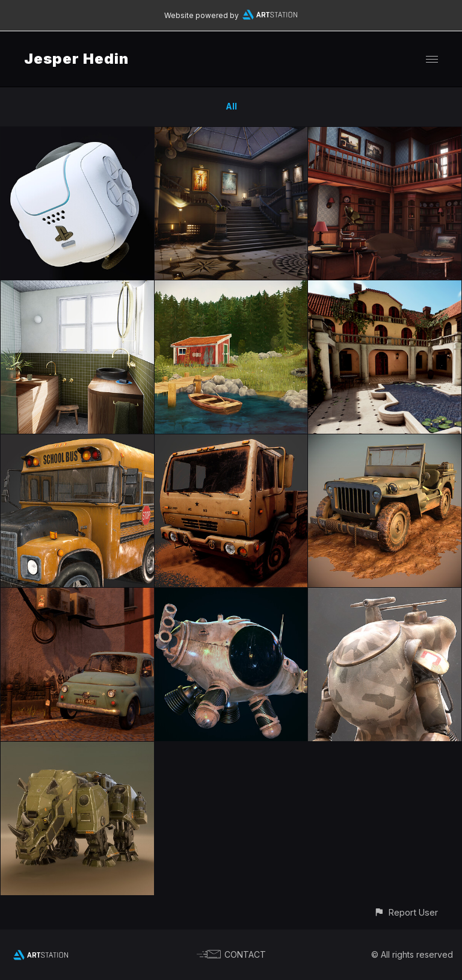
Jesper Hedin (76, 59)
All (231, 106)
